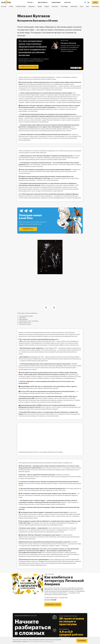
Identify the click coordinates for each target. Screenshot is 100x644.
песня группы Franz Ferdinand (58, 138)
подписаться (28, 229)
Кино (82, 7)
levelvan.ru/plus (23, 63)
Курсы (30, 3)
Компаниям (56, 3)
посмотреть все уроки (29, 67)
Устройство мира (21, 7)
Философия (95, 7)
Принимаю (82, 641)
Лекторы (67, 3)
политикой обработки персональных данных (40, 642)
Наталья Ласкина (68, 43)
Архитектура (74, 7)
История (4, 7)
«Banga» (75, 136)
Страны (11, 7)
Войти (95, 3)
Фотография (64, 7)
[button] (47, 304)
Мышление (32, 7)
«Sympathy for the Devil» (46, 136)
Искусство (55, 7)
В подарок (43, 2)
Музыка (47, 7)
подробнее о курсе (53, 605)
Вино (88, 7)
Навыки (40, 7)
